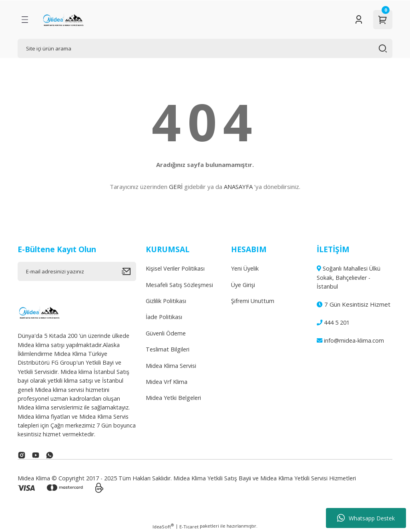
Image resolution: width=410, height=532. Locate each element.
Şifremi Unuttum (253, 301)
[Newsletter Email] (77, 271)
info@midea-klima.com (350, 340)
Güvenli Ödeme (166, 333)
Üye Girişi (243, 285)
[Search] (205, 48)
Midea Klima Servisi (171, 366)
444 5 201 (333, 322)
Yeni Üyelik (245, 268)
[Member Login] (359, 20)
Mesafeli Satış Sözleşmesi (179, 285)
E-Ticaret (189, 527)
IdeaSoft (163, 526)
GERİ (176, 187)
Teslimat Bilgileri (168, 349)
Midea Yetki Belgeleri (173, 398)
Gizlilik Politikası (166, 301)
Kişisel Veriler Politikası (175, 268)
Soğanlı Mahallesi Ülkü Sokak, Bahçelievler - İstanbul (349, 277)
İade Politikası (164, 317)
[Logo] (63, 20)
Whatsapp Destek (366, 518)
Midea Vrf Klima (167, 382)
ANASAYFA (238, 187)
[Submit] (129, 271)
